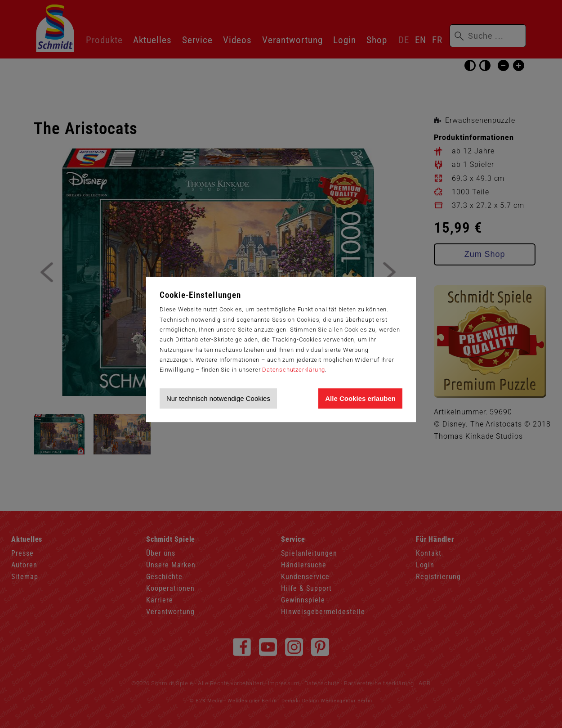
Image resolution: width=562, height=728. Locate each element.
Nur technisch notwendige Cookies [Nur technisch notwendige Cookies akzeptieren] (218, 398)
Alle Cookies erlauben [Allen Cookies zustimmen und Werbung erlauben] (360, 398)
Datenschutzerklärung (294, 370)
